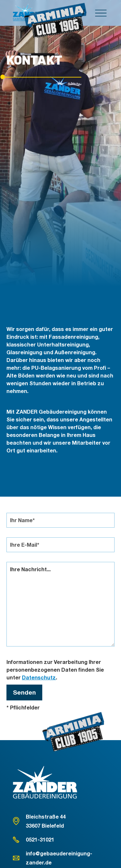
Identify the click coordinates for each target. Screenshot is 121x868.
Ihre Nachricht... (60, 604)
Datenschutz (39, 677)
